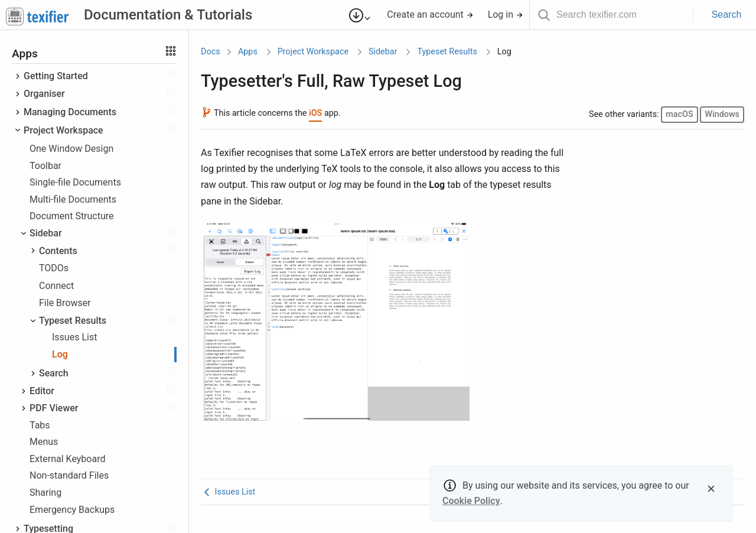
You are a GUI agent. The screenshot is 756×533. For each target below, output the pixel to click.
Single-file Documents (75, 182)
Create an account (430, 14)
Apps (248, 52)
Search (727, 14)
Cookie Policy (471, 501)
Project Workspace (63, 130)
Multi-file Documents (73, 199)
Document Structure (72, 216)
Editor (42, 391)
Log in (506, 14)
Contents (58, 251)
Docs (211, 52)
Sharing (45, 493)
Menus (44, 442)
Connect (56, 286)
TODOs (54, 268)
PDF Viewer (54, 408)
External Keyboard (67, 459)
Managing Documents (70, 112)
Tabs (40, 425)
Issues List (74, 337)
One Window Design (71, 149)
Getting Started (56, 76)
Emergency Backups (72, 510)
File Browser (65, 303)
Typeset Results (73, 321)
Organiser (44, 94)
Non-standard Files (69, 475)
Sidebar (46, 233)
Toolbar (45, 166)
